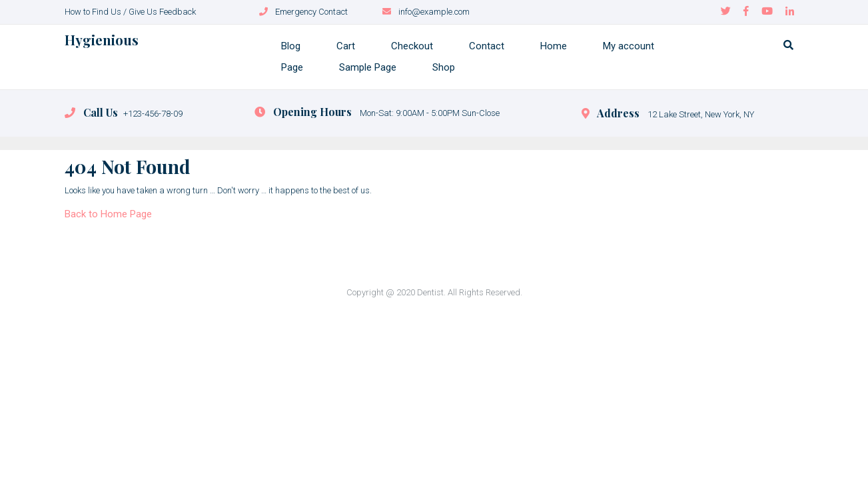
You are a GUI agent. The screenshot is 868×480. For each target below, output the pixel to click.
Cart (346, 46)
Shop (444, 67)
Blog (291, 46)
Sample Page (368, 67)
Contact (487, 46)
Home (554, 46)
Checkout (412, 46)
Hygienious (102, 40)
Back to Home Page (108, 214)
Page (292, 67)
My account (629, 46)
